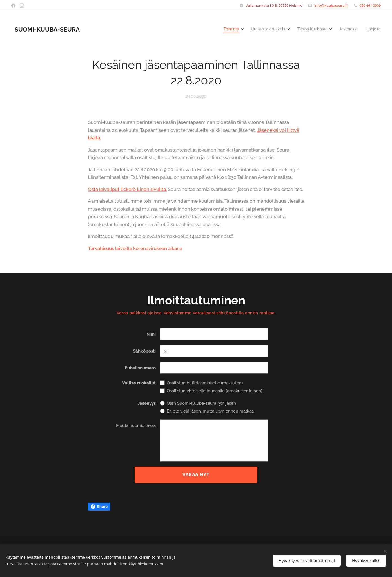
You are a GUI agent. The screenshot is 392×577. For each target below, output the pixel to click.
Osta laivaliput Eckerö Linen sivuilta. (127, 189)
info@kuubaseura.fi (331, 5)
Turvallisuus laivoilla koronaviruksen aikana (135, 248)
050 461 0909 (370, 5)
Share (99, 507)
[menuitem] (339, 30)
